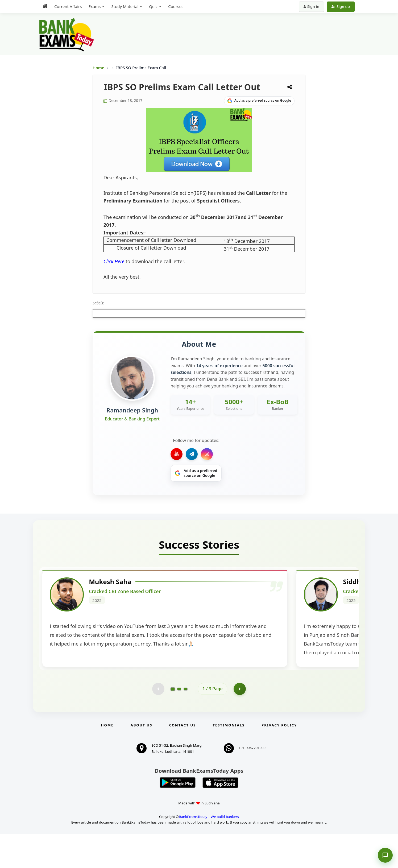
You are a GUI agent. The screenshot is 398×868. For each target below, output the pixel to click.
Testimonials (229, 759)
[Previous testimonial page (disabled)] (158, 722)
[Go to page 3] (185, 722)
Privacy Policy (279, 759)
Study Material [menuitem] (125, 6)
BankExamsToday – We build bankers (209, 850)
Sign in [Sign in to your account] (311, 7)
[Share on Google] (259, 101)
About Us (142, 759)
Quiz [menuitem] (153, 6)
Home (98, 68)
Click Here (114, 261)
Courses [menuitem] (176, 6)
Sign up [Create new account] (341, 7)
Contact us (183, 759)
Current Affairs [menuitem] (68, 6)
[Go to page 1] (173, 722)
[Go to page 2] (179, 722)
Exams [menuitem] (94, 6)
